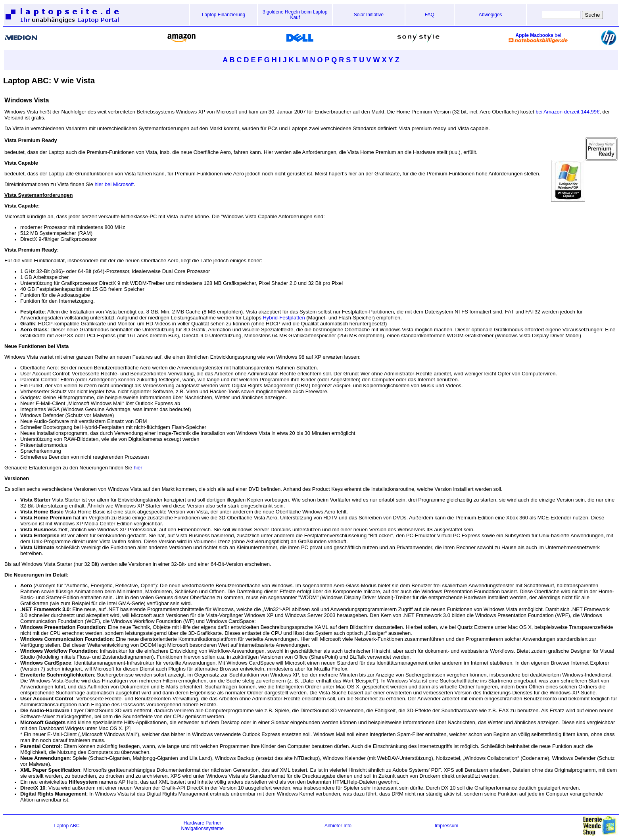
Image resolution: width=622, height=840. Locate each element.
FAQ (430, 15)
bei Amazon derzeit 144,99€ (567, 112)
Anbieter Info (338, 826)
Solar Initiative (369, 15)
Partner (213, 823)
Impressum (446, 826)
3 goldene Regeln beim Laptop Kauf (295, 15)
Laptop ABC (67, 826)
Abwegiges (490, 15)
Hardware (194, 823)
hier (138, 468)
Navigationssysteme (203, 828)
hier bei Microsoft (114, 184)
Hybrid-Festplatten (284, 318)
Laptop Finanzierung (224, 15)
